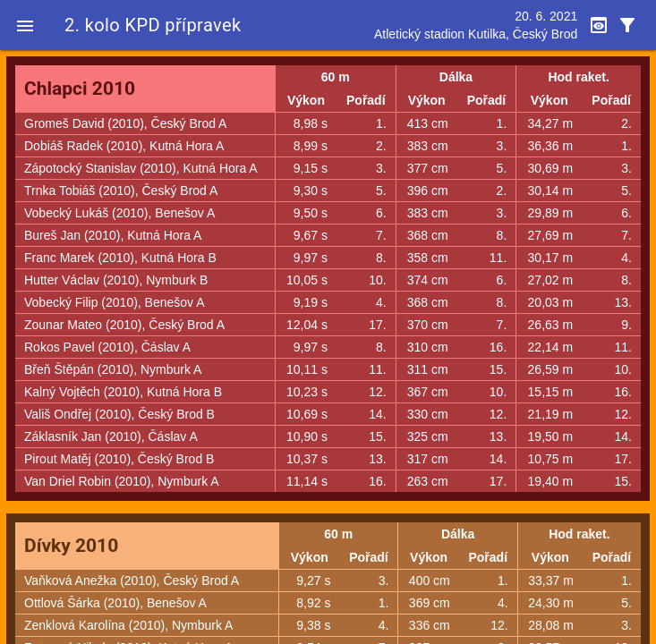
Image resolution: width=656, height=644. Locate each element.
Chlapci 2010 (80, 89)
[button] (25, 25)
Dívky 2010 (71, 546)
